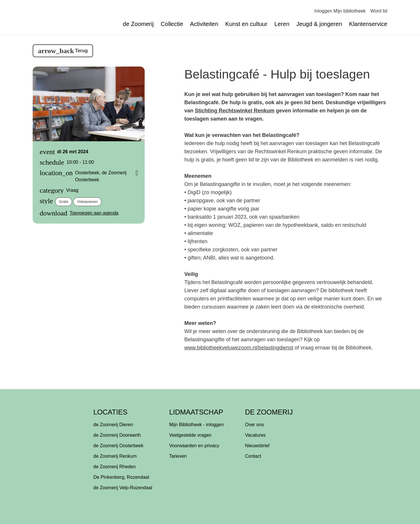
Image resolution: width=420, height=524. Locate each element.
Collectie (172, 24)
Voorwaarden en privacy (194, 446)
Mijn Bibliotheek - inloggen (196, 425)
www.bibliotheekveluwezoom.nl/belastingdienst (239, 348)
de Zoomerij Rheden (114, 467)
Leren (282, 24)
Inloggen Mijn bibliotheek (340, 11)
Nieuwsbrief (257, 446)
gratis (64, 202)
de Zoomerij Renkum (115, 456)
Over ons (254, 425)
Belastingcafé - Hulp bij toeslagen (277, 74)
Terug (82, 51)
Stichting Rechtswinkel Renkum (235, 111)
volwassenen (87, 202)
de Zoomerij (138, 24)
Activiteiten (204, 24)
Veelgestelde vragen (190, 435)
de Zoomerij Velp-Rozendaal (123, 488)
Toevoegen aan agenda (94, 213)
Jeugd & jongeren (319, 24)
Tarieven (178, 456)
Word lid (379, 11)
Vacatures (255, 435)
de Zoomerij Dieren (113, 425)
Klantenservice (368, 24)
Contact (253, 456)
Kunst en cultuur (246, 24)
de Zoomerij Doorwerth (117, 435)
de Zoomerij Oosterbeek (118, 446)
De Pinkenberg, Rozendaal (121, 477)
